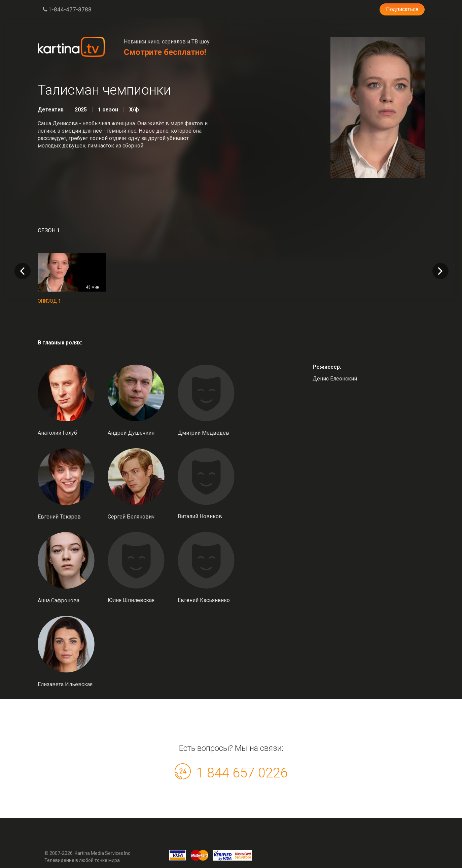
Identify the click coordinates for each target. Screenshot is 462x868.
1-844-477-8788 (67, 9)
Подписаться (402, 9)
